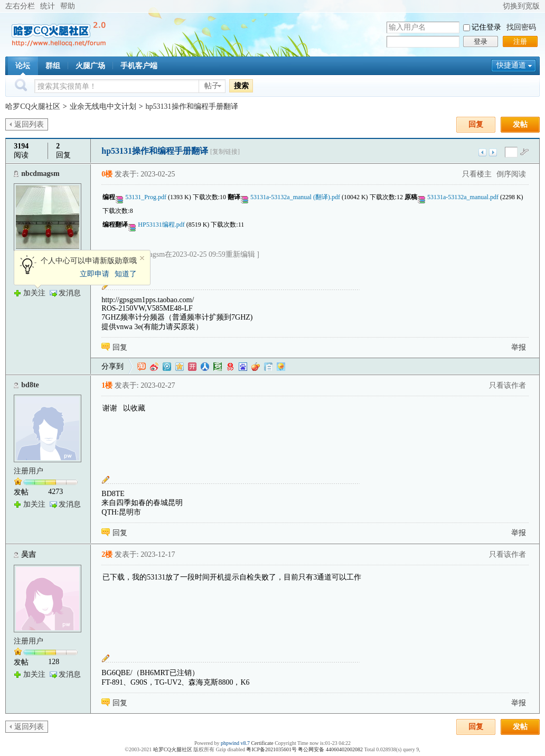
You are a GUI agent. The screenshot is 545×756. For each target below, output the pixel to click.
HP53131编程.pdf (160, 225)
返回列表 (29, 124)
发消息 (70, 293)
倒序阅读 (511, 174)
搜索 (241, 86)
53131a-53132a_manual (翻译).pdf (294, 197)
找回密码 (521, 27)
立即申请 (95, 274)
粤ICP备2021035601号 (271, 749)
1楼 (107, 385)
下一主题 (493, 152)
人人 (205, 367)
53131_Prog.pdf (145, 197)
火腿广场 (90, 66)
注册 (520, 41)
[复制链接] (225, 152)
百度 (243, 367)
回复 (476, 124)
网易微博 (230, 367)
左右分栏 (20, 6)
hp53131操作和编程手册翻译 (192, 106)
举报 (519, 347)
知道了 (126, 274)
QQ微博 (167, 367)
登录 (481, 41)
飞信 (281, 367)
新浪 (154, 367)
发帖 (520, 124)
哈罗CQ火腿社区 (32, 106)
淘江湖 (142, 367)
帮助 (68, 6)
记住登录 (486, 27)
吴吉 (29, 554)
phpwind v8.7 (235, 743)
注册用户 (29, 471)
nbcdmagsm (40, 174)
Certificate (262, 743)
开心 (192, 367)
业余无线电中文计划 (103, 106)
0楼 (107, 174)
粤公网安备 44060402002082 (330, 749)
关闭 (142, 258)
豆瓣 (218, 367)
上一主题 (482, 152)
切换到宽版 (521, 6)
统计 (48, 6)
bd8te (30, 385)
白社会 (268, 367)
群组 (53, 66)
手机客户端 (139, 66)
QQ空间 (180, 367)
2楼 (107, 554)
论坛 (23, 66)
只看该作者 (508, 385)
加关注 (34, 293)
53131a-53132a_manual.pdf (462, 197)
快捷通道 (511, 65)
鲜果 (256, 367)
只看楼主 (477, 174)
